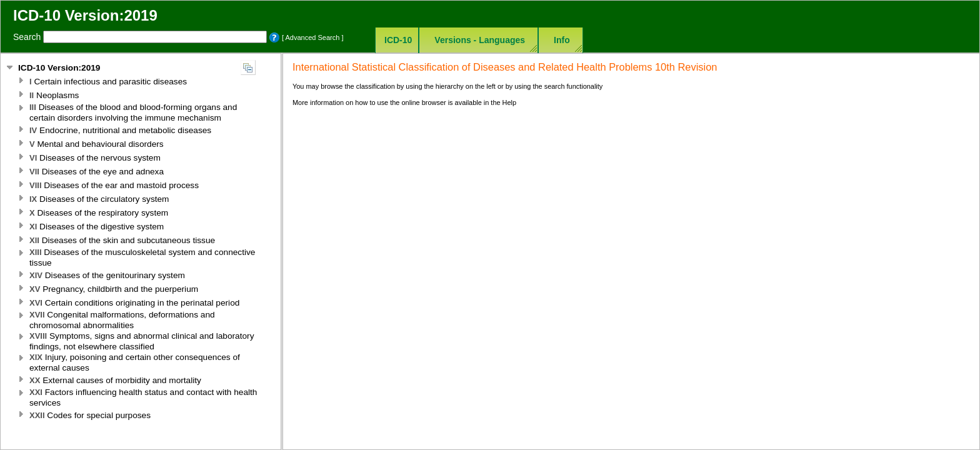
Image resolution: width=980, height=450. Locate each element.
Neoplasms (55, 95)
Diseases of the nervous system (96, 158)
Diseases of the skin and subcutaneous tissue (123, 240)
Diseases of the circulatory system (100, 199)
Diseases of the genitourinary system (108, 275)
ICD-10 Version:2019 (59, 68)
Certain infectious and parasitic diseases (109, 82)
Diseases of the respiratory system (100, 213)
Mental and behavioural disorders (97, 144)
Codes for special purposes (91, 415)
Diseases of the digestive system (98, 227)
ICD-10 (398, 40)
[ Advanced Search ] (312, 37)
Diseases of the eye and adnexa (98, 172)
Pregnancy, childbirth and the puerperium (115, 289)
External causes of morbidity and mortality (117, 380)
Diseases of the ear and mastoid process (115, 185)
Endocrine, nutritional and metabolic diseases (122, 130)
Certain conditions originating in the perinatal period (136, 303)
